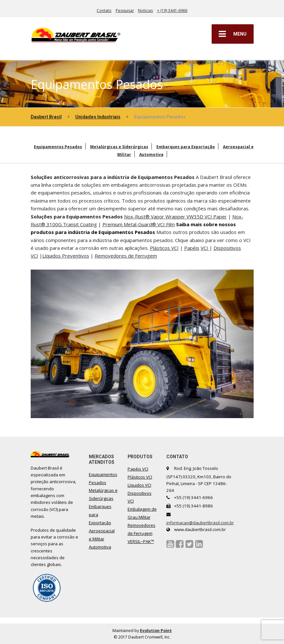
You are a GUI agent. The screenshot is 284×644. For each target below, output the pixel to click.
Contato (104, 11)
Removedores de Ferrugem (126, 256)
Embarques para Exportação (186, 147)
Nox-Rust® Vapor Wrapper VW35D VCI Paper (175, 217)
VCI (205, 248)
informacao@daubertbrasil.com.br (200, 523)
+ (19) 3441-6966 (172, 11)
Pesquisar (125, 11)
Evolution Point (156, 631)
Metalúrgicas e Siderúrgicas (119, 147)
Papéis (192, 248)
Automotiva (151, 155)
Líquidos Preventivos (66, 256)
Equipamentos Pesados (58, 147)
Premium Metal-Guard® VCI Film (139, 224)
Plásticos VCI (164, 248)
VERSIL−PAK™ (141, 541)
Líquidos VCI (139, 485)
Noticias (145, 11)
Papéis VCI (138, 469)
